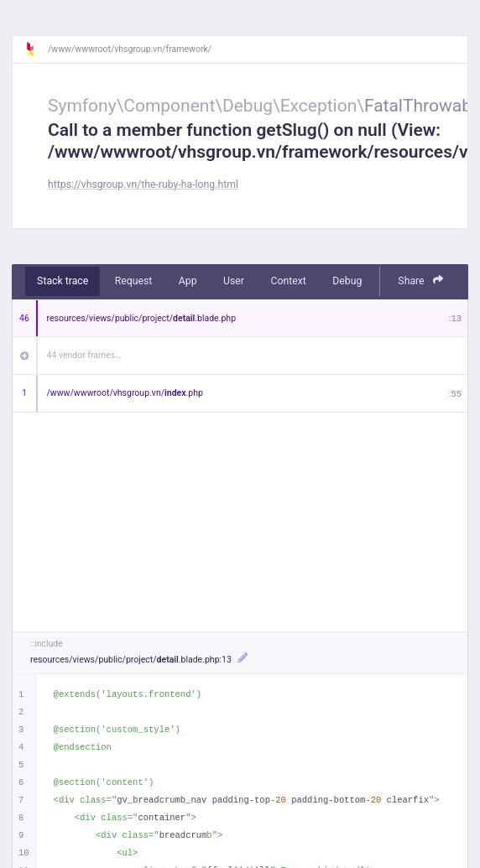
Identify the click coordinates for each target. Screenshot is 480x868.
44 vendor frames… (84, 355)
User (234, 281)
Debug (347, 281)
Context (288, 281)
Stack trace (63, 281)
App (188, 281)
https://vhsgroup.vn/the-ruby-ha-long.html (143, 185)
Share (420, 281)
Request (134, 281)
